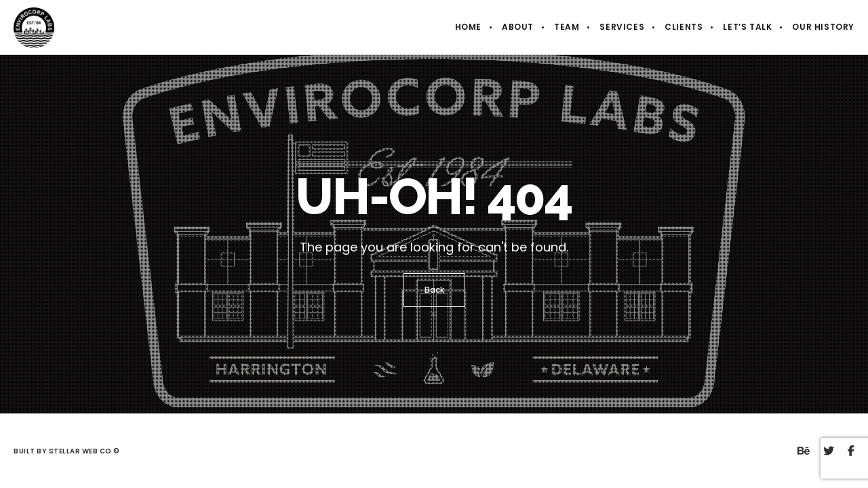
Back (434, 290)
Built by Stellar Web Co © (67, 451)
